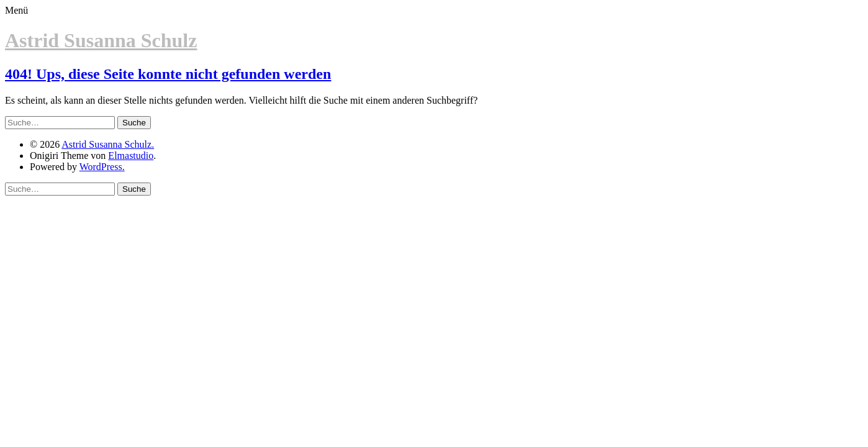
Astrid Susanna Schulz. (108, 144)
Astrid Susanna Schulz (101, 40)
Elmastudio (131, 156)
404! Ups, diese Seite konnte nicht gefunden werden (168, 74)
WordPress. (102, 167)
